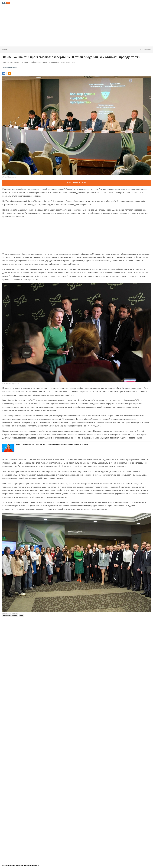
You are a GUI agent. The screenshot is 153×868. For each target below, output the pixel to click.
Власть (5, 50)
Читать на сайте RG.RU (76, 183)
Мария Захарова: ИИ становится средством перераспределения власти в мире (52, 444)
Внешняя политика (10, 616)
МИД (21, 616)
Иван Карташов (12, 67)
